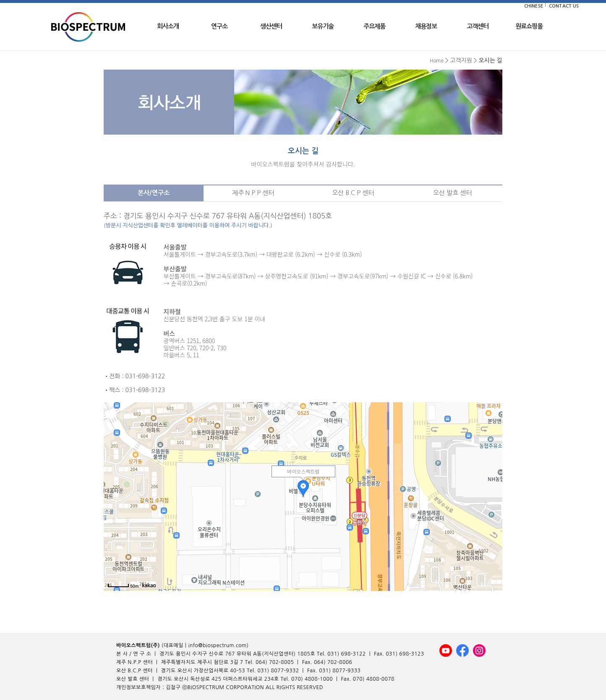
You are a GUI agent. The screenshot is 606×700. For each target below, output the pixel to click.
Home (437, 61)
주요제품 (374, 26)
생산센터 (271, 26)
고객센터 (478, 26)
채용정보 (426, 26)
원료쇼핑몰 (529, 26)
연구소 (219, 26)
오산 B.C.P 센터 (353, 193)
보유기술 (323, 26)
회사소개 (168, 26)
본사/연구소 (154, 193)
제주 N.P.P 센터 (253, 193)
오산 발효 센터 (452, 193)
